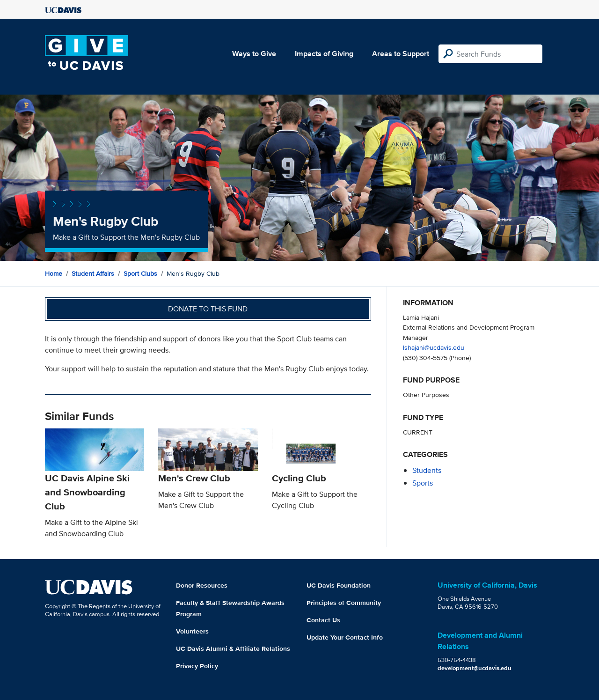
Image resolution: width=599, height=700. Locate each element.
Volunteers (192, 631)
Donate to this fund (208, 309)
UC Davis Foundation (339, 585)
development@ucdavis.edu (475, 668)
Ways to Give (254, 54)
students (427, 470)
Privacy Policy (197, 666)
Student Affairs (93, 273)
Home (54, 273)
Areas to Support (401, 54)
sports (423, 483)
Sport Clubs (140, 273)
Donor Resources (202, 585)
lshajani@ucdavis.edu (434, 347)
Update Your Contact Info (345, 637)
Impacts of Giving (324, 54)
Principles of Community (344, 603)
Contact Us (323, 620)
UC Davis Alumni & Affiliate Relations (233, 648)
